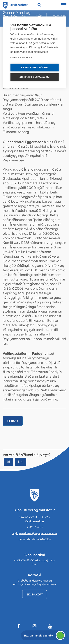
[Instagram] (35, 626)
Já (8, 462)
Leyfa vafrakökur (34, 68)
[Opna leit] (39, 5)
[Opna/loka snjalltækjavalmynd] (64, 5)
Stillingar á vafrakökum (34, 77)
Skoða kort (35, 594)
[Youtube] (50, 626)
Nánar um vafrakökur (21, 57)
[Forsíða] (15, 5)
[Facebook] (19, 626)
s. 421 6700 (35, 527)
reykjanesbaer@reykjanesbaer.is (34, 533)
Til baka (13, 421)
